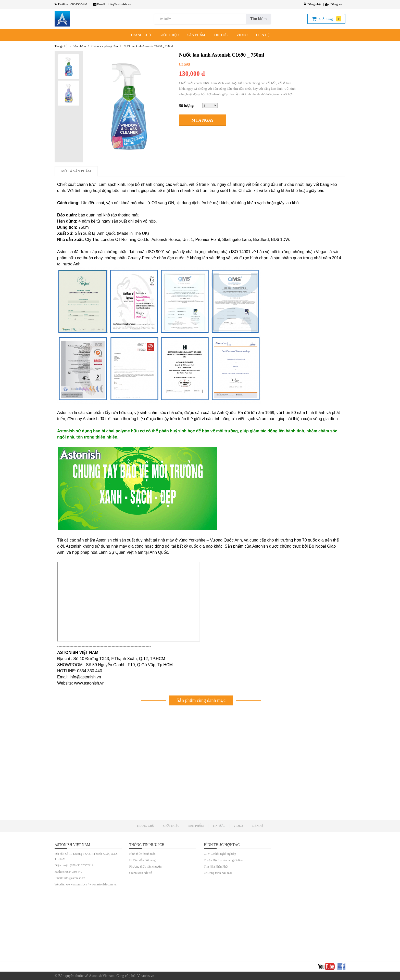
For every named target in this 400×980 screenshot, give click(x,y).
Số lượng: (187, 106)
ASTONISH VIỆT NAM (72, 845)
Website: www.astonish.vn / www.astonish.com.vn (86, 884)
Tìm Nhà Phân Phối (216, 867)
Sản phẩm (79, 46)
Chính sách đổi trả (141, 873)
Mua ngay (203, 120)
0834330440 (79, 4)
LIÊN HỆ (263, 35)
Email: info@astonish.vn (70, 878)
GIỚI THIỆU (169, 35)
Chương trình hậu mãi (218, 873)
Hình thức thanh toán (142, 854)
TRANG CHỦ (141, 35)
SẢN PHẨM (196, 35)
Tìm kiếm (259, 19)
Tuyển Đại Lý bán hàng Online (223, 860)
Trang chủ (61, 46)
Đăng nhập (313, 4)
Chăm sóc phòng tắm (105, 46)
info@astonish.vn (119, 4)
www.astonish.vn (89, 683)
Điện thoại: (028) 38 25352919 (74, 865)
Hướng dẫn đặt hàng (142, 860)
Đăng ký (333, 4)
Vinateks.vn (146, 976)
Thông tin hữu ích (147, 845)
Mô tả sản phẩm (76, 171)
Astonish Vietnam (102, 976)
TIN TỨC (221, 35)
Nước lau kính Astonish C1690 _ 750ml (148, 46)
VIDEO (242, 35)
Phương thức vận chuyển (146, 867)
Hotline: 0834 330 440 (68, 872)
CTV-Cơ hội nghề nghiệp (220, 854)
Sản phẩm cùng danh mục (201, 700)
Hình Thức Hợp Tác (222, 845)
